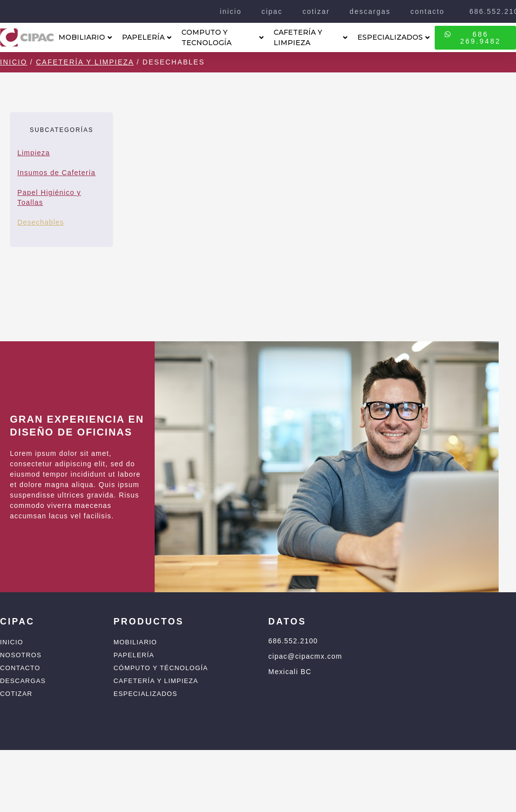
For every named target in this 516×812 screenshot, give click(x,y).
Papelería (134, 655)
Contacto (20, 668)
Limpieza (34, 153)
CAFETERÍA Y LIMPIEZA (311, 37)
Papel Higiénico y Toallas (49, 197)
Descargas (23, 681)
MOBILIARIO (85, 37)
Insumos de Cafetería (57, 173)
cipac (272, 11)
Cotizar (16, 694)
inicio (231, 11)
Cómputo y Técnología (161, 668)
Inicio (14, 62)
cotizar (316, 11)
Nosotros (21, 655)
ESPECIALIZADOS (394, 37)
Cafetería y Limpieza (85, 62)
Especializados (145, 694)
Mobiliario (135, 642)
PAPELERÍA (147, 37)
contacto (428, 11)
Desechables (41, 222)
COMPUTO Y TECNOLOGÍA (223, 37)
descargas (370, 11)
